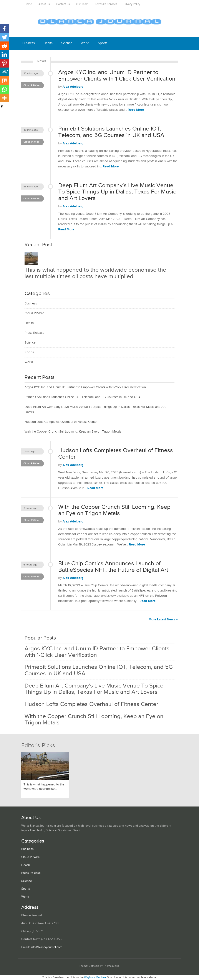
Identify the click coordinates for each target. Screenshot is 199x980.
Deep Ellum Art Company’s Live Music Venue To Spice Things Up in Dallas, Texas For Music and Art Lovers (117, 192)
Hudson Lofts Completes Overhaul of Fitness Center (61, 422)
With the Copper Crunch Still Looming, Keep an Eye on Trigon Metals (73, 432)
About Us (44, 4)
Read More (136, 110)
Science (67, 43)
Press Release (34, 333)
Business (29, 43)
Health (48, 43)
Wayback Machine (95, 977)
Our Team (82, 4)
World (85, 43)
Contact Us (63, 4)
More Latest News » (163, 619)
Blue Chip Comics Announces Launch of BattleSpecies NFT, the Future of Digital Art (113, 567)
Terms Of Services (106, 4)
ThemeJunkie (111, 966)
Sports (103, 43)
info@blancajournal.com (46, 947)
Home (28, 4)
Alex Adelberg (73, 87)
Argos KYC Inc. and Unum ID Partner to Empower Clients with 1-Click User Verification (117, 76)
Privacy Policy (132, 4)
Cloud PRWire (32, 85)
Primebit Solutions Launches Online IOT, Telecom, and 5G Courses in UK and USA (111, 132)
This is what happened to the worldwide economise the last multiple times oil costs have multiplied (95, 273)
